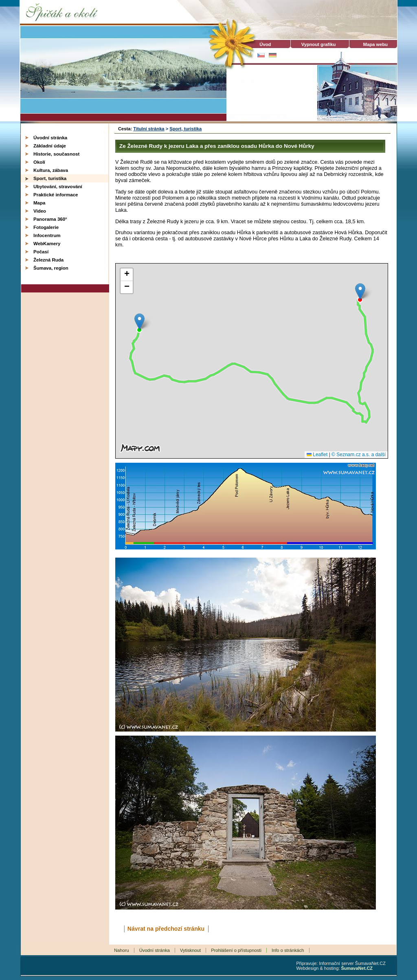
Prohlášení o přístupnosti (236, 950)
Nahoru (122, 950)
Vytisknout (190, 950)
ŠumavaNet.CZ (357, 968)
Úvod (262, 44)
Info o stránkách (288, 950)
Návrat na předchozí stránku (166, 929)
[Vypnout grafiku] (318, 44)
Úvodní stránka (155, 950)
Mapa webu (375, 44)
